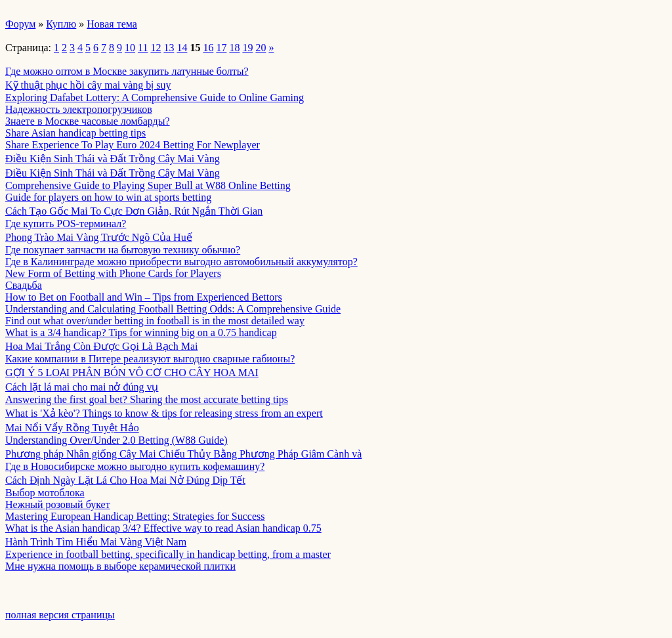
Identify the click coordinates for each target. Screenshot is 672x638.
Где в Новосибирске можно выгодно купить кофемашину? (135, 466)
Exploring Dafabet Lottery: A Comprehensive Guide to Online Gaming (155, 97)
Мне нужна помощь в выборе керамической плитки (120, 566)
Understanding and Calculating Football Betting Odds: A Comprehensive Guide (173, 309)
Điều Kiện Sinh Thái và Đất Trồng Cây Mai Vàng (113, 159)
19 (247, 48)
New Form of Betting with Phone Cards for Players (113, 273)
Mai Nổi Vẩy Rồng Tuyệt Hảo (72, 428)
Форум (20, 24)
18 (234, 48)
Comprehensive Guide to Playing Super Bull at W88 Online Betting (148, 185)
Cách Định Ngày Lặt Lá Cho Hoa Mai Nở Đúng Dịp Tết (125, 480)
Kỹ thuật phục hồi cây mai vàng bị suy (88, 85)
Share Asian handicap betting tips (75, 133)
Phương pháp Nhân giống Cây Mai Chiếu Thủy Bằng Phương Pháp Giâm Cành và (183, 454)
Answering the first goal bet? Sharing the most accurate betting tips (147, 399)
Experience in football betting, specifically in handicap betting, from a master (168, 554)
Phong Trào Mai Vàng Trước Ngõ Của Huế (99, 237)
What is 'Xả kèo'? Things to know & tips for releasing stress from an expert (164, 413)
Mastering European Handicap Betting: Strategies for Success (135, 516)
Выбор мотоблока (45, 493)
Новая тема (112, 24)
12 (156, 48)
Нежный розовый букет (58, 504)
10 (130, 48)
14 (182, 48)
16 (208, 48)
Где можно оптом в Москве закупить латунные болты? (127, 71)
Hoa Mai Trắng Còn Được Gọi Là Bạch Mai (101, 346)
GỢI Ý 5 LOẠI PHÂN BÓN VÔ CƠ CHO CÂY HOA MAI (132, 372)
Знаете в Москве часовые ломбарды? (88, 121)
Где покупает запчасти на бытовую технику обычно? (123, 250)
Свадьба (24, 285)
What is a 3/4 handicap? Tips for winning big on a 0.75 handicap (141, 332)
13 (169, 48)
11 (143, 48)
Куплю (61, 24)
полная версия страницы (60, 615)
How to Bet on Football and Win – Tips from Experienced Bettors (144, 297)
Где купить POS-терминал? (66, 223)
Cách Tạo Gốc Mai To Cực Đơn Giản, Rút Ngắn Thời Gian (134, 211)
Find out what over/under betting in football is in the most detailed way (155, 321)
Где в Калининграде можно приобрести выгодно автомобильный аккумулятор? (181, 262)
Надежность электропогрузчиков (79, 109)
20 (261, 48)
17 (221, 48)
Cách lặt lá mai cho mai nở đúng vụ (82, 387)
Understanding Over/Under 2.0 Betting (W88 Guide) (116, 440)
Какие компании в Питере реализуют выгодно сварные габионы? (150, 359)
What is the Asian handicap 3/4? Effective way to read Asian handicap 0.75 (163, 528)
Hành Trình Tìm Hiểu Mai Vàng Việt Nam (96, 542)
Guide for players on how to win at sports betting (108, 197)
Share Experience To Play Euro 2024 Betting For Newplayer (133, 145)
